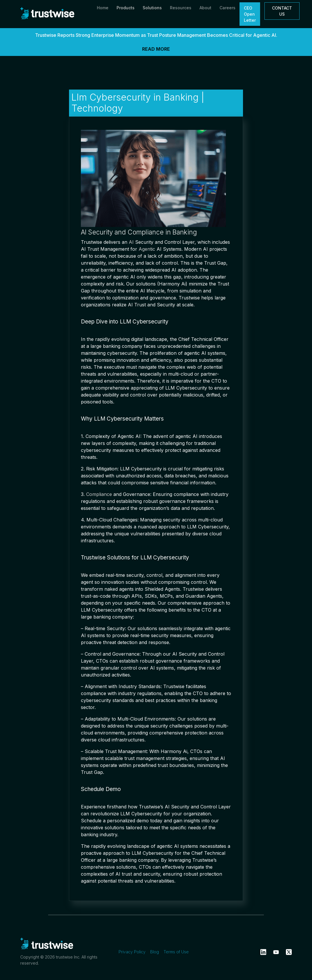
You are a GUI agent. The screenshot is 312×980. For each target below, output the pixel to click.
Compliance (99, 494)
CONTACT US (282, 11)
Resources (181, 8)
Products (126, 8)
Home (103, 8)
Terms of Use (176, 952)
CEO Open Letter (250, 14)
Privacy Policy (132, 952)
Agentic (147, 249)
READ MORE (156, 49)
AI (131, 242)
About (205, 8)
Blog (155, 952)
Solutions (152, 8)
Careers (227, 8)
